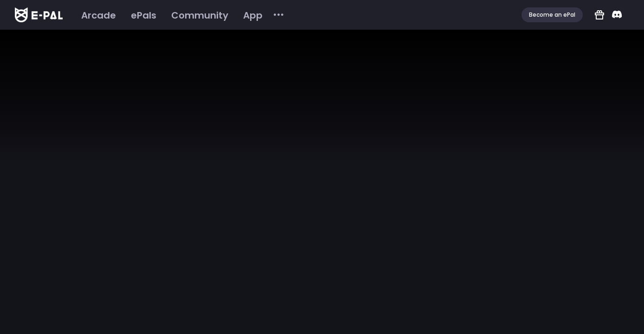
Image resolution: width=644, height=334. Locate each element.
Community (200, 15)
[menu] (179, 15)
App (253, 15)
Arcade (99, 15)
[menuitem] (99, 15)
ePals (144, 15)
